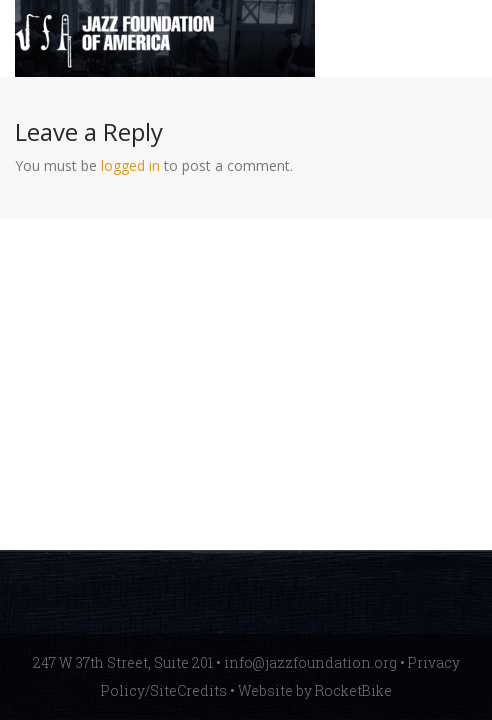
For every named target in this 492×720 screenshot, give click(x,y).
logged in (130, 165)
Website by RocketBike (315, 690)
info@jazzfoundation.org (310, 662)
